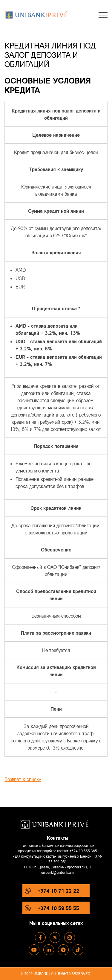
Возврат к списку (23, 779)
